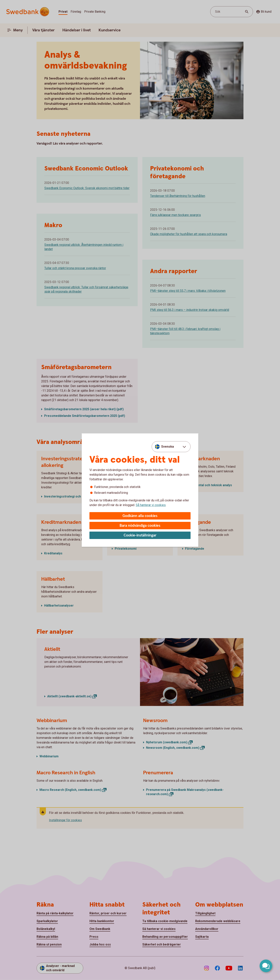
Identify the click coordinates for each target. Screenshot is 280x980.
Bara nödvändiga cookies (140, 526)
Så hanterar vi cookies (151, 505)
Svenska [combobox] (168, 447)
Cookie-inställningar (140, 535)
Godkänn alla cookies (140, 516)
